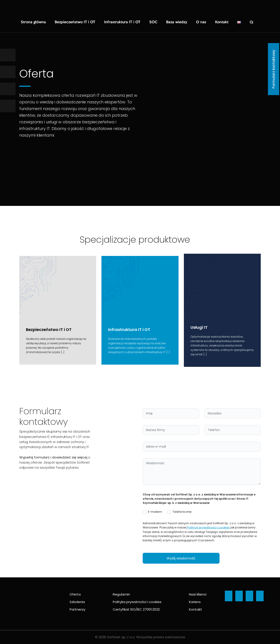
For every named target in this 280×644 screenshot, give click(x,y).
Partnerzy (77, 609)
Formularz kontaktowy (274, 69)
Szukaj (221, 22)
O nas (175, 22)
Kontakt (193, 22)
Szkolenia (77, 602)
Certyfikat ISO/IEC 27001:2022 (136, 609)
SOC (133, 22)
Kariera (195, 602)
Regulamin (121, 594)
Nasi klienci (198, 594)
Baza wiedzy (153, 22)
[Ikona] (8, 55)
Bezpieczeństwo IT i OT (66, 22)
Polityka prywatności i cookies (137, 602)
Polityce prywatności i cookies (208, 527)
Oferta (75, 594)
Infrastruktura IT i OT (106, 22)
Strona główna (31, 22)
